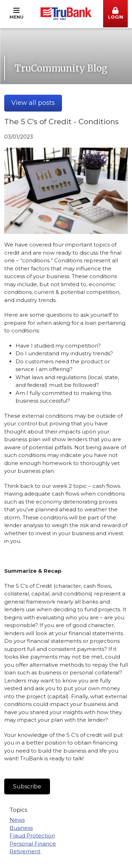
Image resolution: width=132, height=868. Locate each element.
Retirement (25, 851)
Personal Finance (33, 844)
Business (21, 828)
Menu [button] (17, 13)
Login (115, 13)
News (17, 820)
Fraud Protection (32, 836)
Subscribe (27, 786)
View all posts (33, 103)
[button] (115, 14)
